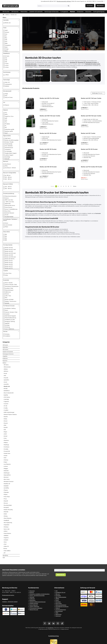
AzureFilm (6, 384)
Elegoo (5, 432)
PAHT (6, 133)
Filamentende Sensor (10, 205)
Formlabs (6, 449)
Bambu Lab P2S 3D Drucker (89, 149)
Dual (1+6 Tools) (9, 97)
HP (5, 553)
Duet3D (6, 427)
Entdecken (5, 358)
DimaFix (6, 417)
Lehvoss (6, 466)
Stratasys (6, 527)
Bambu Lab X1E (9, 262)
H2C (6, 58)
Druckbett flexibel (9, 217)
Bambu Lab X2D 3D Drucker (48, 149)
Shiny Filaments (8, 518)
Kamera (7, 198)
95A (6, 234)
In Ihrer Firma (8, 273)
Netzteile (7, 303)
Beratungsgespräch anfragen (64, 1)
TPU (6, 122)
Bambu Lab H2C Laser (10, 249)
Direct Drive (8, 211)
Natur (6, 47)
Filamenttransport (9, 290)
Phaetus (6, 490)
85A (6, 238)
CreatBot (6, 410)
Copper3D (6, 402)
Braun (6, 51)
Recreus (6, 503)
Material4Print (7, 475)
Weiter (75, 186)
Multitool (7, 86)
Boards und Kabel (9, 299)
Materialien (5, 347)
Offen (6, 166)
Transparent (8, 45)
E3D (5, 430)
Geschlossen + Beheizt (10, 168)
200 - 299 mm (8, 177)
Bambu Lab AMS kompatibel (12, 140)
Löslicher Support (9, 155)
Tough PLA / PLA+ (9, 116)
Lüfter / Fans (8, 296)
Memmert (6, 477)
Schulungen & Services (8, 354)
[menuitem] (99, 12)
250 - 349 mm (8, 189)
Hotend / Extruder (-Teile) (11, 285)
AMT (5, 376)
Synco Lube (7, 529)
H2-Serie (7, 56)
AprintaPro (6, 380)
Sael (4, 558)
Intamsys (6, 460)
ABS (6, 118)
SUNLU (6, 531)
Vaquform (6, 538)
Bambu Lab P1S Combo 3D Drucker (92, 167)
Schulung (7, 334)
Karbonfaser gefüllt (9, 129)
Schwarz (7, 32)
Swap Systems (7, 533)
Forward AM (7, 451)
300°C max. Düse (9, 200)
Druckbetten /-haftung (10, 308)
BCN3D (6, 389)
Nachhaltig (7, 157)
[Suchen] (69, 6)
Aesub (5, 373)
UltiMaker (6, 536)
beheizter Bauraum (9, 213)
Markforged (7, 473)
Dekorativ (7, 159)
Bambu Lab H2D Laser (10, 257)
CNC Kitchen (7, 397)
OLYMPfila (6, 488)
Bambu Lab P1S (9, 268)
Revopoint (6, 507)
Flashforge (6, 445)
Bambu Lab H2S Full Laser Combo (91, 116)
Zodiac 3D (6, 546)
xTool (5, 544)
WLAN (7, 215)
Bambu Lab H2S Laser (10, 253)
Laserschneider (9, 225)
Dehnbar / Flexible (9, 142)
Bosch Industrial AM (9, 393)
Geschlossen (8, 164)
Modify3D (6, 486)
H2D (6, 60)
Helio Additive (7, 551)
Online (6, 275)
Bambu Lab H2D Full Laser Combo (50, 116)
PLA (6, 113)
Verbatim (6, 540)
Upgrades (7, 323)
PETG (6, 115)
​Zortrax (5, 549)
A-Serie (7, 67)
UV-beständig (8, 151)
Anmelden (90, 6)
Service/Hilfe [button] (100, 1)
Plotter (7, 227)
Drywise (6, 423)
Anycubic (6, 378)
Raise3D (6, 501)
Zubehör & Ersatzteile (8, 352)
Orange (7, 49)
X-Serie (7, 65)
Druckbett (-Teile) (9, 288)
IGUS (5, 458)
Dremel (6, 421)
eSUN (5, 434)
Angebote (5, 356)
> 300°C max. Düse (9, 202)
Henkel (6, 456)
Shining (6, 516)
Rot (6, 36)
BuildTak (6, 395)
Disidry (5, 419)
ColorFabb (6, 399)
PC (6, 126)
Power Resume (9, 207)
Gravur (7, 223)
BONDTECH (7, 391)
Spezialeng (5, 555)
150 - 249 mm (8, 187)
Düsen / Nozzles (9, 283)
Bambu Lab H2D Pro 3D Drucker (49, 98)
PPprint (6, 494)
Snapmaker (7, 525)
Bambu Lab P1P (9, 266)
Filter (6, 298)
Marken (7, 15)
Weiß (6, 30)
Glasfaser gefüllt (9, 131)
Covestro (6, 404)
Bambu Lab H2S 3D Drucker (48, 133)
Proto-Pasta (7, 497)
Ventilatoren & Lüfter (10, 320)
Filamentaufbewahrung (10, 318)
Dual (6, 96)
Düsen (6, 310)
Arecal (5, 382)
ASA (6, 120)
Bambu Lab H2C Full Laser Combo (91, 98)
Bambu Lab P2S (9, 264)
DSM (5, 425)
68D (6, 240)
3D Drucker (5, 345)
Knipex (5, 462)
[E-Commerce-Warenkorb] (100, 6)
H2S (6, 62)
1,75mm (7, 75)
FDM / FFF (7, 82)
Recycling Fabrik (8, 505)
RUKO (5, 514)
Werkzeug (7, 327)
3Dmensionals (7, 367)
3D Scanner (5, 349)
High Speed (8, 138)
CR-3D (5, 406)
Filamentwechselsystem (11, 196)
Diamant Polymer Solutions (10, 414)
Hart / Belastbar (9, 146)
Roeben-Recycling (8, 510)
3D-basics (6, 365)
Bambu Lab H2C (9, 248)
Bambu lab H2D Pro (10, 259)
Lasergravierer (8, 84)
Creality (6, 408)
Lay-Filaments (7, 464)
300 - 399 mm (8, 179)
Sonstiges (7, 325)
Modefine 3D (7, 484)
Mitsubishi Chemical (9, 481)
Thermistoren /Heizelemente (12, 286)
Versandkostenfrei (45, 1)
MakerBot (6, 471)
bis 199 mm (8, 175)
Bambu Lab (8, 23)
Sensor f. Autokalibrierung (11, 209)
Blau (6, 38)
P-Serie (7, 64)
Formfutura (7, 447)
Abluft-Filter (8, 204)
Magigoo (6, 469)
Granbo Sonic (7, 453)
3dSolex (6, 369)
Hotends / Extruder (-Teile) (11, 312)
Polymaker (6, 492)
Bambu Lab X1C (9, 261)
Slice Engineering (8, 523)
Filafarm (6, 443)
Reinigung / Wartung (10, 321)
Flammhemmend (9, 148)
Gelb (6, 40)
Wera (5, 542)
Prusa (5, 499)
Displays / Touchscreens (11, 301)
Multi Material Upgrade (10, 316)
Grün (6, 42)
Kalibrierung (8, 292)
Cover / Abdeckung (9, 329)
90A (6, 236)
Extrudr (6, 436)
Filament (7, 105)
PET (6, 128)
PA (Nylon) (7, 124)
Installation (8, 336)
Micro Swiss (7, 479)
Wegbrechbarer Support (11, 153)
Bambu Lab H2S (9, 251)
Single (6, 94)
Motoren (7, 294)
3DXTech (6, 371)
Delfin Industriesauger (9, 412)
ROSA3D (6, 512)
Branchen (5, 361)
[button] (98, 93)
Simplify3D (6, 520)
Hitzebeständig (9, 144)
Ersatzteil (7, 314)
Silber (6, 43)
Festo (5, 438)
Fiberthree (6, 440)
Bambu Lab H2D (9, 255)
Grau (6, 34)
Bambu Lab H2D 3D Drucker (48, 167)
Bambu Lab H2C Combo (88, 133)
